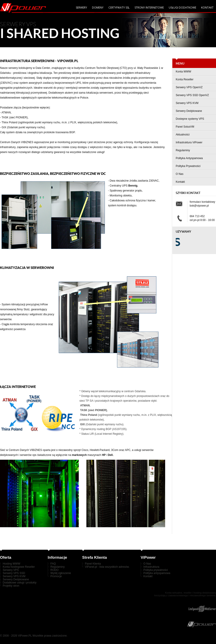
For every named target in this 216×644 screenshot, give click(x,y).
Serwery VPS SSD (14, 573)
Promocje (56, 576)
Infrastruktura (151, 567)
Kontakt (207, 8)
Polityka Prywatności (188, 166)
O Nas (180, 174)
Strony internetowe (149, 8)
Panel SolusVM (185, 127)
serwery (81, 8)
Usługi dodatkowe (182, 8)
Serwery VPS (11, 570)
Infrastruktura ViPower (189, 142)
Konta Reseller (185, 79)
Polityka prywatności (156, 570)
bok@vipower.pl (199, 206)
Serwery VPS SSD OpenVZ (192, 95)
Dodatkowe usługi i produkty (20, 583)
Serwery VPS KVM (187, 103)
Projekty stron (11, 586)
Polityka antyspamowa (157, 573)
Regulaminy (183, 150)
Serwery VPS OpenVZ (189, 87)
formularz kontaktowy (202, 202)
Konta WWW (183, 72)
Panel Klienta (93, 564)
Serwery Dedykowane (189, 111)
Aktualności (183, 135)
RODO (54, 570)
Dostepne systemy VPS (190, 119)
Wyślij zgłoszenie (61, 573)
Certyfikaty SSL (119, 8)
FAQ (53, 564)
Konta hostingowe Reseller (19, 567)
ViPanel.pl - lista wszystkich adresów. (107, 567)
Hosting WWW (11, 564)
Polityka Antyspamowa (189, 158)
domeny (98, 8)
